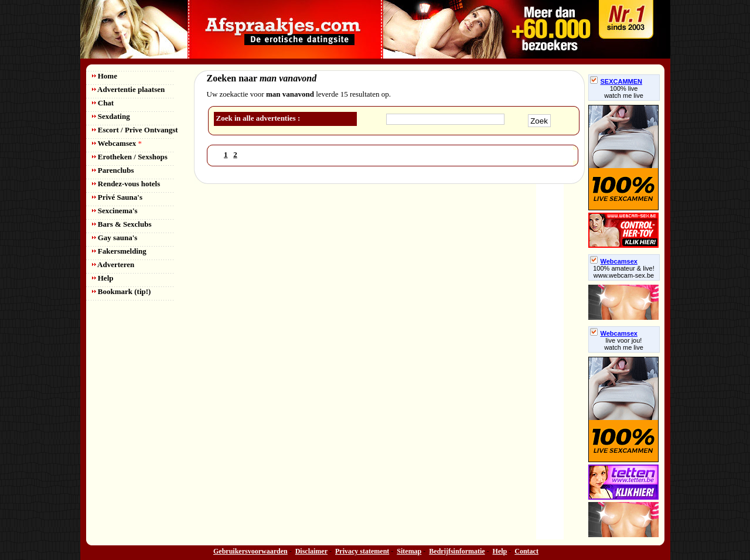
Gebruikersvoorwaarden (250, 551)
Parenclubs (113, 170)
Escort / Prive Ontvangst (135, 130)
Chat (103, 103)
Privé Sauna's (117, 197)
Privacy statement (362, 551)
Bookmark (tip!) (122, 291)
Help (103, 278)
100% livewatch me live (624, 92)
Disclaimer (311, 551)
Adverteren (113, 264)
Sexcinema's (115, 211)
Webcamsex (117, 143)
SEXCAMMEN (616, 81)
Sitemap (409, 551)
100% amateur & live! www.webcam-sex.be (624, 272)
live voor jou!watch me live (624, 344)
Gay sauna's (115, 238)
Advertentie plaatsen (129, 89)
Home (105, 76)
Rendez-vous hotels (126, 184)
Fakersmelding (119, 251)
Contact (526, 551)
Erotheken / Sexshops (130, 157)
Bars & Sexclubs (122, 224)
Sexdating (111, 116)
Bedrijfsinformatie (457, 551)
